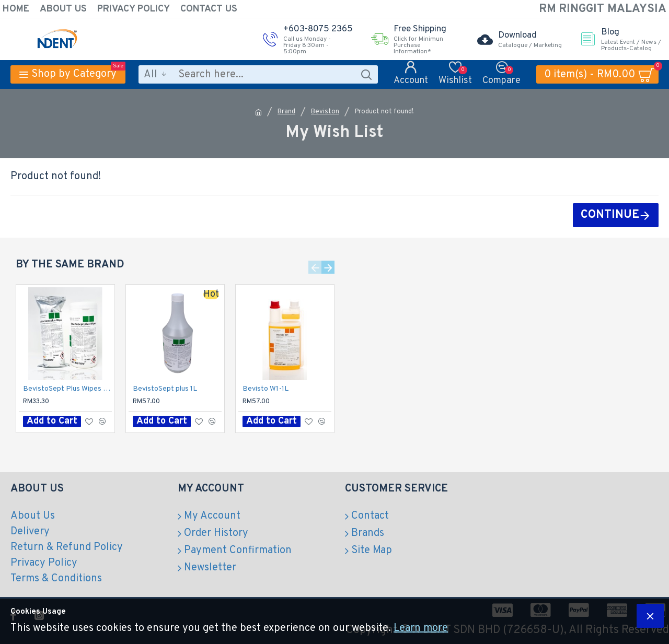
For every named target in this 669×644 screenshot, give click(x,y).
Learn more (421, 628)
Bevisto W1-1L (266, 389)
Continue (610, 215)
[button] (315, 267)
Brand (286, 112)
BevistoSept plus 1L (165, 389)
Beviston (325, 112)
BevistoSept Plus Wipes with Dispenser (67, 389)
